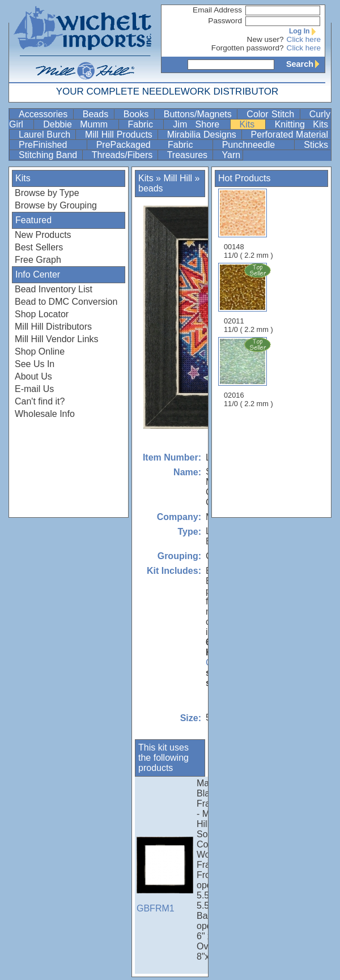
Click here (304, 39)
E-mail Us (34, 389)
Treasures (189, 155)
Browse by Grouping (56, 205)
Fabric (145, 124)
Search (305, 64)
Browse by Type (47, 193)
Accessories (45, 114)
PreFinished (52, 145)
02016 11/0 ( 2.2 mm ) (249, 372)
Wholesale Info (45, 414)
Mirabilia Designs (203, 135)
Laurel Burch (46, 135)
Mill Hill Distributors (53, 327)
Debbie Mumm (79, 124)
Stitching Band (49, 155)
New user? (265, 39)
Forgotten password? (248, 48)
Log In (305, 31)
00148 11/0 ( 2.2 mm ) (248, 224)
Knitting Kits (301, 124)
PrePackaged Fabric (153, 145)
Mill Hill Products (120, 135)
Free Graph (38, 260)
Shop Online (40, 351)
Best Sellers (39, 247)
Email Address (217, 10)
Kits (251, 124)
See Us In (35, 364)
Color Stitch (272, 114)
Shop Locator (42, 314)
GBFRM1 (165, 875)
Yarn (231, 155)
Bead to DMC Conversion (66, 302)
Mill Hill (178, 178)
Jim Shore (200, 124)
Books (138, 114)
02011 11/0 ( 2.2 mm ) (249, 298)
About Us (33, 376)
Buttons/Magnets (199, 114)
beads (151, 188)
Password (225, 21)
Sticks (316, 145)
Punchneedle (257, 145)
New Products (43, 235)
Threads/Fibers (124, 155)
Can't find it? (40, 401)
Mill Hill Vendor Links (57, 339)
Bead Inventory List (54, 289)
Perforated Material (290, 135)
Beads (97, 114)
